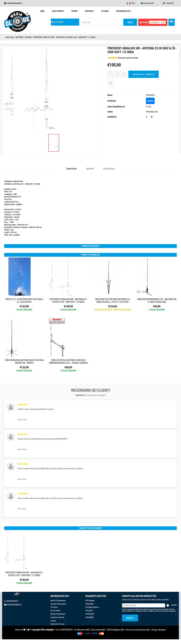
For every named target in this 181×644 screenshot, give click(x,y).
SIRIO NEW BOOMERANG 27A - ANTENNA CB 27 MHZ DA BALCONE (157, 300)
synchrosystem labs (142, 630)
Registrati (168, 3)
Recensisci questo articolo (128, 58)
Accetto (174, 605)
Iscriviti (130, 618)
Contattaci (89, 11)
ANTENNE (19, 37)
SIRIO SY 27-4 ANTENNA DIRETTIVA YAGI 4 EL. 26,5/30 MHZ (24, 300)
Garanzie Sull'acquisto (58, 604)
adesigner (162, 630)
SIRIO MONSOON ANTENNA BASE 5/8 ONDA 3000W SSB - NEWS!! (24, 361)
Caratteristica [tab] (109, 169)
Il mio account (147, 3)
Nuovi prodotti (58, 11)
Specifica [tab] (90, 169)
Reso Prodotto (56, 610)
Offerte (74, 11)
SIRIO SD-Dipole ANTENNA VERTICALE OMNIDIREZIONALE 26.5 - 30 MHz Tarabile (68, 361)
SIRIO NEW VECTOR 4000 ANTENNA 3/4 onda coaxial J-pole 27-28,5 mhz (113, 300)
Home (42, 11)
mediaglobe (49, 630)
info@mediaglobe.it (15, 3)
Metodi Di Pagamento (58, 600)
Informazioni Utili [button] (124, 11)
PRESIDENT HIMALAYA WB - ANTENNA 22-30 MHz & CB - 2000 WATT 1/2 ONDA (64, 37)
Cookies (53, 621)
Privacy (149, 609)
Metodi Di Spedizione (58, 614)
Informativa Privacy (57, 624)
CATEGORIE (58, 22)
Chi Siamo (105, 11)
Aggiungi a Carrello (144, 74)
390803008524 (12, 601)
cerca (130, 22)
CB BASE (28, 37)
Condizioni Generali (57, 617)
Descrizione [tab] (71, 169)
